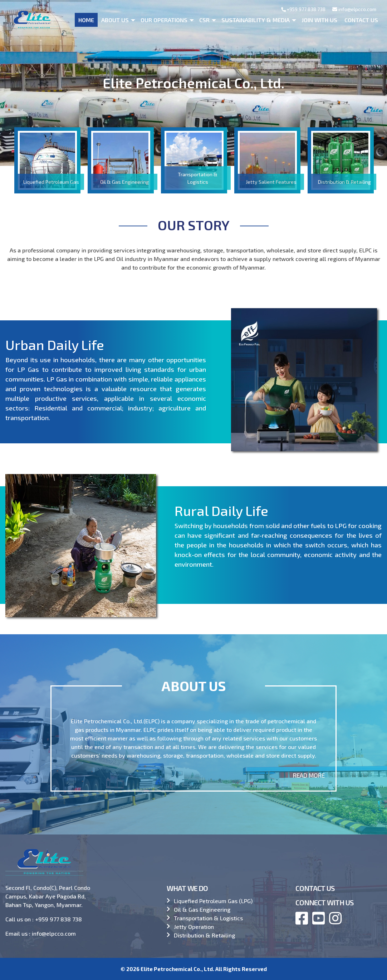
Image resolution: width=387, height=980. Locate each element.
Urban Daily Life (43, 358)
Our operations (164, 20)
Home (86, 20)
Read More (309, 775)
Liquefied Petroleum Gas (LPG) (213, 901)
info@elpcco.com (354, 9)
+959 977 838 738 (303, 9)
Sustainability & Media (256, 20)
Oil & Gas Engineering (202, 909)
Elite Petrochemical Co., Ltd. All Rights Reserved (204, 969)
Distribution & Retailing (204, 935)
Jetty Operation (194, 927)
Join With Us (319, 20)
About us (115, 20)
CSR (204, 20)
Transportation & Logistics (208, 918)
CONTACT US (315, 888)
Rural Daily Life (274, 521)
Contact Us (361, 20)
